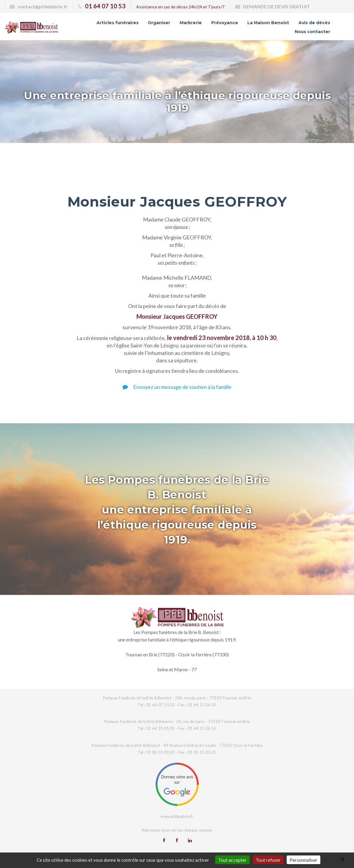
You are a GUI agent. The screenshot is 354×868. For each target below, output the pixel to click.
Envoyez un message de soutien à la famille (177, 387)
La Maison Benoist (268, 23)
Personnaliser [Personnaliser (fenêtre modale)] (303, 860)
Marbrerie (191, 23)
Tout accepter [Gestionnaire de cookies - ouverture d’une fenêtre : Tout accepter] (232, 860)
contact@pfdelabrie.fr (43, 6)
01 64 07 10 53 (105, 6)
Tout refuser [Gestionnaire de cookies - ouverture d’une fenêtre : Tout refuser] (268, 860)
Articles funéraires (117, 23)
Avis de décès (314, 23)
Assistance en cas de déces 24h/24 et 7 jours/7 (180, 7)
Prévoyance (225, 23)
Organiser (159, 23)
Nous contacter (312, 32)
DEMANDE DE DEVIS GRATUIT (276, 6)
